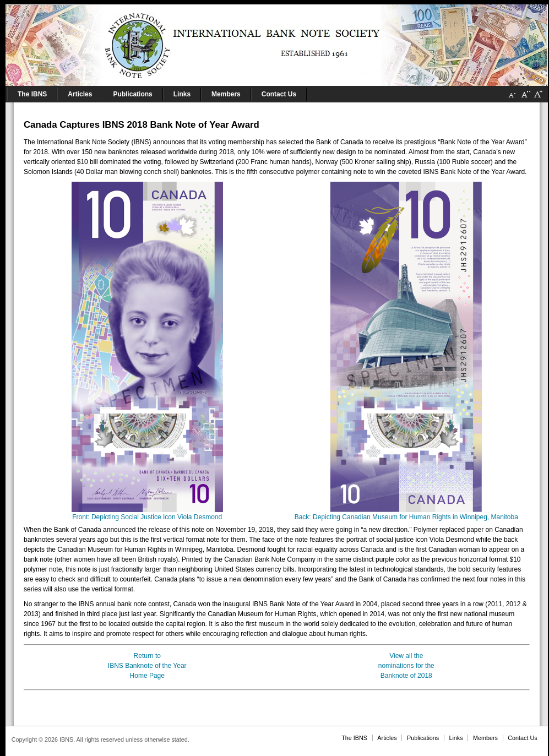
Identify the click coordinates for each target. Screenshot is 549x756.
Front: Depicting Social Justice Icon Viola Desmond (147, 513)
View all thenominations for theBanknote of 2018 (406, 666)
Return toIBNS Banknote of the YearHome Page (147, 666)
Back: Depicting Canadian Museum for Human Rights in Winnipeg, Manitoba (406, 513)
